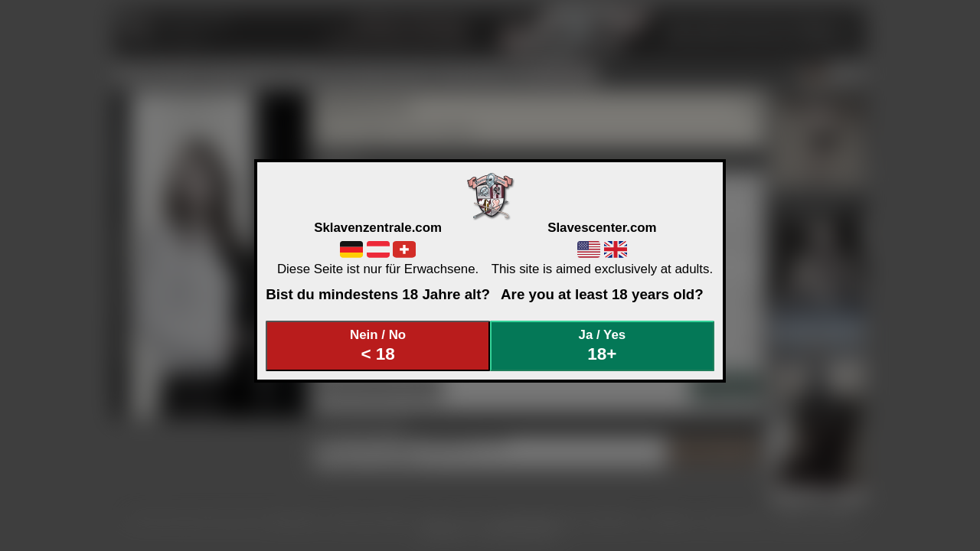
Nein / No (378, 346)
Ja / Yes (603, 346)
